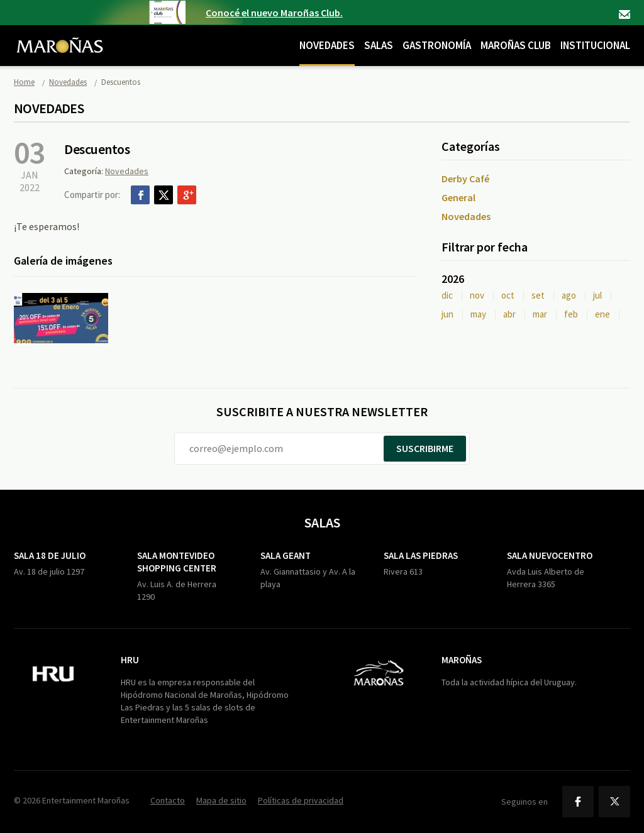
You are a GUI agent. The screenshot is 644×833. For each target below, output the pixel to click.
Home (24, 82)
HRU (130, 660)
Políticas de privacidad (301, 800)
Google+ (187, 195)
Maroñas (462, 660)
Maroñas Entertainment (60, 36)
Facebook (140, 195)
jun (447, 314)
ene (602, 314)
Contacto (625, 14)
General (458, 197)
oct (508, 295)
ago (569, 295)
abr (509, 314)
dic (447, 295)
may (478, 314)
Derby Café (465, 179)
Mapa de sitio (221, 800)
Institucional (595, 45)
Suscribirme (425, 448)
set (538, 295)
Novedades (327, 45)
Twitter (164, 195)
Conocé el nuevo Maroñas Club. (274, 13)
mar (540, 314)
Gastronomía (437, 45)
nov (477, 295)
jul (597, 295)
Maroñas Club (516, 45)
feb (571, 314)
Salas (379, 45)
